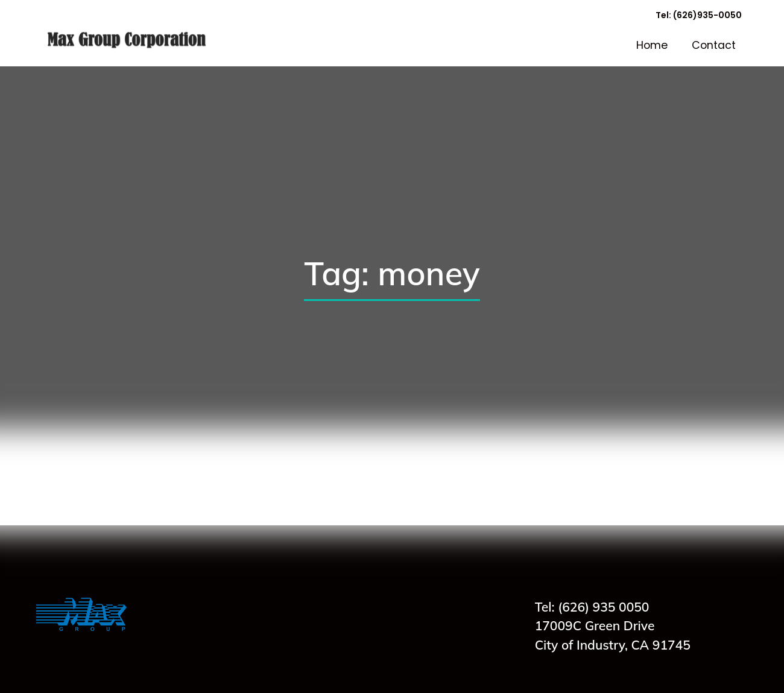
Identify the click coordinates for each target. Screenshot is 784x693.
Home (652, 45)
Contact (714, 45)
